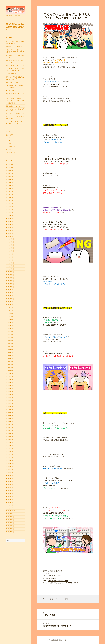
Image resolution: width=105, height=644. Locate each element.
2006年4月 (9, 526)
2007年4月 (9, 493)
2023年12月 (9, 254)
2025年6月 (9, 200)
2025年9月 (9, 191)
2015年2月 (9, 377)
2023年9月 (9, 263)
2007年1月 (9, 502)
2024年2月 (9, 248)
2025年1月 (9, 215)
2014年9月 (9, 391)
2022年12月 (9, 290)
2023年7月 (9, 269)
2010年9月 (9, 430)
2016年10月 (9, 329)
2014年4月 (9, 400)
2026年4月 (9, 170)
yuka (8, 144)
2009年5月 (9, 454)
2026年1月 (9, 179)
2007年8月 (9, 484)
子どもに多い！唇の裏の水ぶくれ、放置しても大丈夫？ (15, 122)
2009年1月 (9, 460)
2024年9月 (9, 227)
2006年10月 (9, 511)
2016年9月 (9, 332)
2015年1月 (9, 380)
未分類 (8, 150)
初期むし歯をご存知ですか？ (14, 106)
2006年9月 (9, 514)
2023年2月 (9, 284)
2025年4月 (9, 206)
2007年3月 (9, 496)
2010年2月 (9, 439)
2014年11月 (9, 386)
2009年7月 (9, 451)
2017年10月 (9, 305)
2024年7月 (9, 233)
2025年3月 (9, 209)
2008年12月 (9, 463)
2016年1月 (9, 350)
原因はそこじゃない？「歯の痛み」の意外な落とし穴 (15, 87)
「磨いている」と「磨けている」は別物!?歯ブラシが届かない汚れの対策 (15, 51)
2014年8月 (9, 394)
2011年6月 (9, 427)
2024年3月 (9, 245)
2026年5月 (9, 167)
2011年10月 (9, 421)
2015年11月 (9, 356)
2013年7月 (9, 409)
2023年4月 (9, 278)
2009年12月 (9, 442)
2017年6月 (9, 311)
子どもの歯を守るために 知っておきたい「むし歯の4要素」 (15, 69)
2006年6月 (9, 520)
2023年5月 (9, 275)
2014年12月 (9, 383)
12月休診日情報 (10, 103)
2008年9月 (9, 469)
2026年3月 (9, 173)
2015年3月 (9, 374)
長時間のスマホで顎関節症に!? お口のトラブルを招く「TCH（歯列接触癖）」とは (15, 78)
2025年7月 (9, 197)
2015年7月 (9, 368)
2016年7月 (9, 335)
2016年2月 (9, 347)
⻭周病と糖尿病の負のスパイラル (15, 65)
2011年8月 (9, 424)
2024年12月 (9, 218)
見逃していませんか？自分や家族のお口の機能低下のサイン (15, 42)
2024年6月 (9, 236)
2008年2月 (9, 478)
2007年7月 (9, 487)
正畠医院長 (9, 153)
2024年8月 (9, 230)
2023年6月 (9, 272)
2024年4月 (9, 242)
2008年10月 (9, 466)
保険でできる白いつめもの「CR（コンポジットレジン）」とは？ (15, 99)
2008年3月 (9, 475)
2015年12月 (9, 353)
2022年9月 (9, 299)
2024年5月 (9, 239)
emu (7, 138)
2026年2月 (9, 176)
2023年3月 (9, 281)
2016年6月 (9, 338)
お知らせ (9, 135)
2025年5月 (9, 203)
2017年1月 (9, 320)
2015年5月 (9, 371)
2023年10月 (9, 260)
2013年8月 (9, 406)
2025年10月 (9, 188)
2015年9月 (9, 362)
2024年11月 (9, 221)
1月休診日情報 (10, 90)
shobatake (59, 599)
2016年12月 (9, 323)
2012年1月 (9, 415)
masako (8, 141)
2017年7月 (9, 308)
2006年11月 (9, 508)
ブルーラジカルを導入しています (15, 114)
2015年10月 (9, 359)
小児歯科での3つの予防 (13, 73)
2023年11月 (9, 257)
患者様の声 (9, 147)
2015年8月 (9, 365)
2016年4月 (9, 341)
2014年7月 (9, 397)
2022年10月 (9, 296)
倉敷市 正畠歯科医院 (56, 640)
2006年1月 (9, 532)
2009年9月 (9, 448)
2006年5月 (9, 523)
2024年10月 (9, 224)
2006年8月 (9, 517)
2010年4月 (9, 436)
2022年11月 (9, 293)
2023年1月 (9, 287)
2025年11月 (9, 185)
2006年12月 (9, 505)
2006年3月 (9, 529)
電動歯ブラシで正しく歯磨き (14, 46)
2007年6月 (9, 490)
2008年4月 (9, 472)
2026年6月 (9, 164)
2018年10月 (9, 302)
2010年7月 (9, 433)
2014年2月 (9, 403)
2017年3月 (9, 317)
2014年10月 (9, 389)
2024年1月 (9, 251)
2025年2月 (9, 212)
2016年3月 (9, 344)
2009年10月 (9, 445)
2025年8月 (9, 194)
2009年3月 (9, 457)
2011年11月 (9, 418)
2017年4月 (9, 314)
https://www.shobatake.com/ (58, 580)
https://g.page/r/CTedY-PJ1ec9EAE (66, 583)
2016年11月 (9, 326)
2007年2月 (9, 499)
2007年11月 (9, 481)
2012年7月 (9, 412)
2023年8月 (9, 266)
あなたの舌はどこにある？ (13, 83)
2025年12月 (9, 182)
